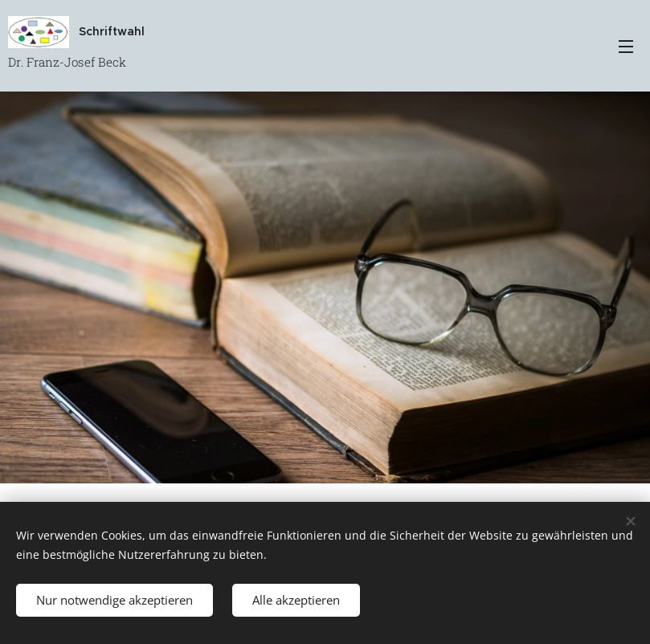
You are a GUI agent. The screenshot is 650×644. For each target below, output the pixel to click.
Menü (626, 47)
